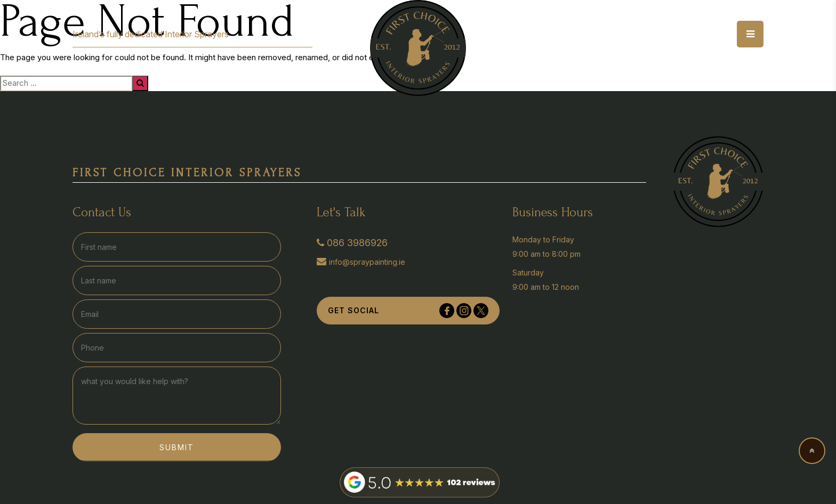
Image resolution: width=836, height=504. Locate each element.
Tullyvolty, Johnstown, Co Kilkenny (383, 279)
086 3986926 (352, 243)
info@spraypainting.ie (361, 262)
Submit (177, 447)
